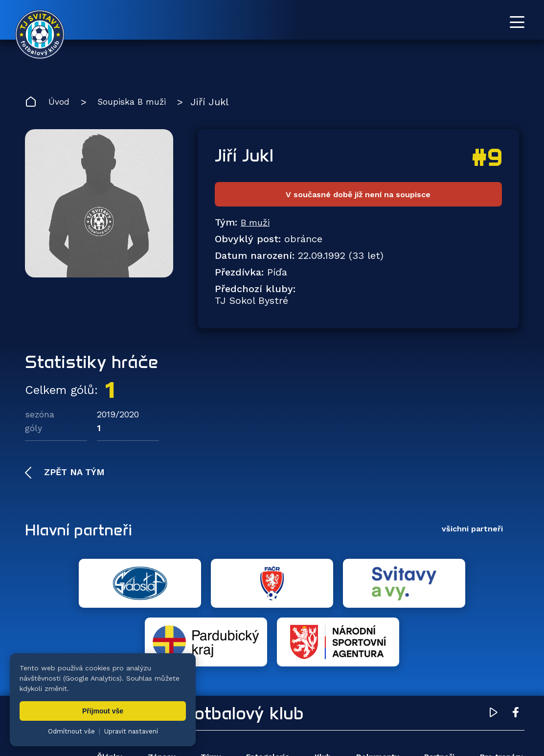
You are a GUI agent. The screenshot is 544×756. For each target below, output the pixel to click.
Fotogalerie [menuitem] (264, 702)
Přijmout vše (103, 711)
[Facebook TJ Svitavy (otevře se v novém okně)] (516, 659)
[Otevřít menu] (517, 22)
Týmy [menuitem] (207, 702)
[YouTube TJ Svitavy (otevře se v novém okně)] (494, 659)
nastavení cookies (360, 734)
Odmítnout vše (71, 731)
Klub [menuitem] (318, 702)
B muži (257, 226)
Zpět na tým (73, 475)
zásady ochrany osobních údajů (448, 734)
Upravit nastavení (131, 731)
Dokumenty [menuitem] (374, 702)
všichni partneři (472, 532)
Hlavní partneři (85, 532)
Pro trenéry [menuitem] (499, 702)
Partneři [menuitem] (437, 702)
